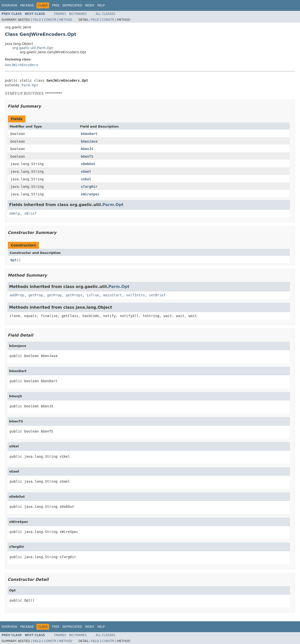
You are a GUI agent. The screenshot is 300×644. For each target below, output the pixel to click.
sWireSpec (90, 194)
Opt (13, 260)
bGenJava (89, 141)
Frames (60, 14)
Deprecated (72, 5)
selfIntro (135, 295)
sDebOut (88, 164)
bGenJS (87, 149)
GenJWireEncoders (22, 65)
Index (90, 5)
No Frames (78, 14)
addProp (17, 295)
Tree (56, 5)
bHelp (15, 213)
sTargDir (89, 187)
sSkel (86, 179)
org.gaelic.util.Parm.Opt (33, 48)
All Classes (105, 14)
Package (27, 5)
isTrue (93, 295)
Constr (50, 20)
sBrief (30, 213)
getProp (36, 295)
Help (101, 5)
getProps (74, 295)
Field (37, 20)
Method (66, 20)
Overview (9, 5)
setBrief (157, 295)
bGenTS (87, 156)
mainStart (112, 295)
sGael (86, 171)
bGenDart (89, 134)
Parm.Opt (30, 85)
